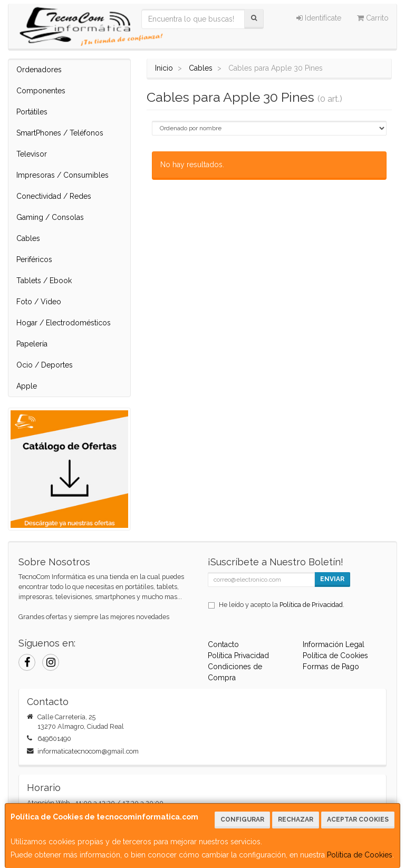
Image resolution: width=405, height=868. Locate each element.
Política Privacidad (238, 655)
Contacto (223, 644)
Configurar (242, 819)
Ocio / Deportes (45, 365)
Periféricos (34, 259)
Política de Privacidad (311, 605)
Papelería (32, 344)
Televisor (32, 154)
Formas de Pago (331, 667)
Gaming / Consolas (50, 217)
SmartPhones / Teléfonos (60, 133)
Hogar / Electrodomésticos (64, 323)
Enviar (332, 579)
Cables (28, 238)
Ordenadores (39, 70)
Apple (27, 386)
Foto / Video (39, 302)
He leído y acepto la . (282, 605)
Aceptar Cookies (358, 819)
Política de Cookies (360, 855)
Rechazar (296, 819)
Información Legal (334, 644)
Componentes (41, 91)
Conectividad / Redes (54, 196)
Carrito (373, 18)
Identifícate (319, 18)
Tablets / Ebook (44, 281)
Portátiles (32, 112)
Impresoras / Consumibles (62, 175)
